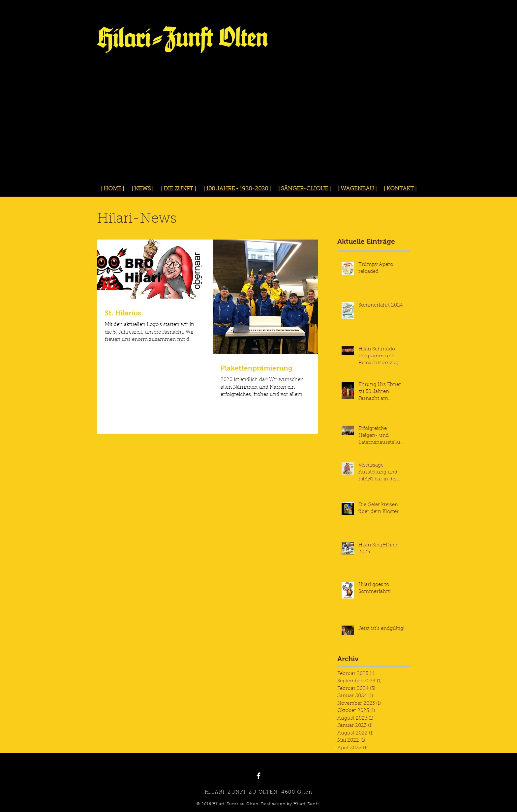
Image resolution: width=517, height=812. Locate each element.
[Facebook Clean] (258, 776)
